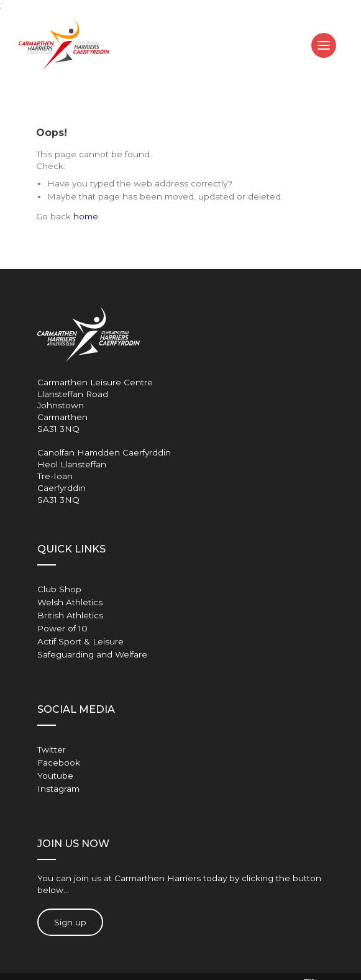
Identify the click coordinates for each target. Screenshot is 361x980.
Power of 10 (62, 628)
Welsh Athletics (70, 602)
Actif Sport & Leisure (80, 641)
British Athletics (70, 615)
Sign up (70, 922)
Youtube (55, 776)
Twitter (52, 749)
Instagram (58, 789)
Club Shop (59, 589)
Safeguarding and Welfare (92, 654)
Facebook (59, 762)
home (86, 216)
